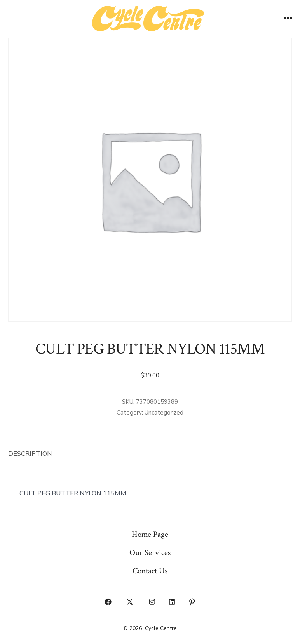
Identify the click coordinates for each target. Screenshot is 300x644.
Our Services (150, 553)
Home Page (150, 534)
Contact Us (150, 571)
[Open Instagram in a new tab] (152, 602)
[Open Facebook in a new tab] (108, 602)
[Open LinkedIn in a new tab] (172, 602)
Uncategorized (164, 413)
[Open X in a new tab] (130, 602)
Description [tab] (30, 454)
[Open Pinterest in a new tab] (192, 602)
